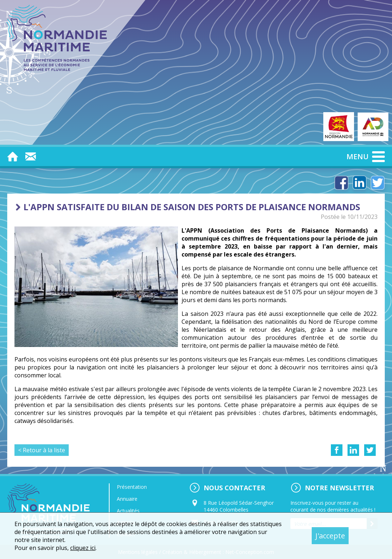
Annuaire (127, 499)
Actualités (128, 511)
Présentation (132, 487)
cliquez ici (83, 548)
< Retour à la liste (42, 450)
